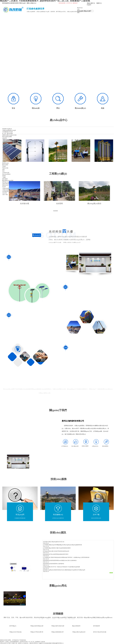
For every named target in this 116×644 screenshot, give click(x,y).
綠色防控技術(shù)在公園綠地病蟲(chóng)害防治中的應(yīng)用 (69, 570)
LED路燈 (5, 141)
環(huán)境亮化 (6, 155)
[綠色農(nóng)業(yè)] (48, 570)
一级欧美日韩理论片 (34, 643)
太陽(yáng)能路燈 (7, 140)
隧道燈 (4, 144)
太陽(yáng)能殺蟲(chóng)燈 (9, 130)
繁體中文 (99, 3)
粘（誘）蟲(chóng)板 (8, 133)
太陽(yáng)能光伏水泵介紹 (58, 542)
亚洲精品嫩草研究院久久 (58, 643)
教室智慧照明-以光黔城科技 (57, 564)
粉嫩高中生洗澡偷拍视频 (45, 643)
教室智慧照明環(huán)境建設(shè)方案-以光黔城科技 (63, 560)
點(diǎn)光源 (5, 163)
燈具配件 (5, 148)
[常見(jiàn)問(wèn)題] (48, 551)
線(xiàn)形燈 (5, 160)
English (89, 5)
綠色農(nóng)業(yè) (7, 129)
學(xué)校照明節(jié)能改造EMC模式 (59, 554)
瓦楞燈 (4, 166)
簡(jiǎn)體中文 (91, 3)
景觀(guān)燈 (6, 151)
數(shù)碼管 (5, 165)
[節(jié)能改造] (47, 554)
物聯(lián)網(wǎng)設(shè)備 (9, 135)
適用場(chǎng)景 (6, 157)
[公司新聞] (46, 545)
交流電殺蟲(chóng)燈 (8, 132)
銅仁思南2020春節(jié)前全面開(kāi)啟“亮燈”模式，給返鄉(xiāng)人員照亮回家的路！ (69, 557)
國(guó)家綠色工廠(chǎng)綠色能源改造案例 (59, 548)
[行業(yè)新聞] (47, 567)
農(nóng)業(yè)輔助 (7, 137)
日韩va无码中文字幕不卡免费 (7, 643)
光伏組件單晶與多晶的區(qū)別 (61, 551)
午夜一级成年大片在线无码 (22, 643)
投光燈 (4, 162)
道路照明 (5, 138)
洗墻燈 (4, 159)
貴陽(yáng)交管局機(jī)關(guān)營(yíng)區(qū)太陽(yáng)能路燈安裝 (65, 545)
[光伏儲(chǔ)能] (47, 542)
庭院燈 (4, 152)
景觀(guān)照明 (6, 149)
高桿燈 (4, 146)
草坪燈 (4, 154)
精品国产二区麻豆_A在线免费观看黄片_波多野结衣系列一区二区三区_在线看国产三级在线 (22, 642)
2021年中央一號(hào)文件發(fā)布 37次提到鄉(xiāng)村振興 (65, 567)
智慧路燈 (5, 143)
